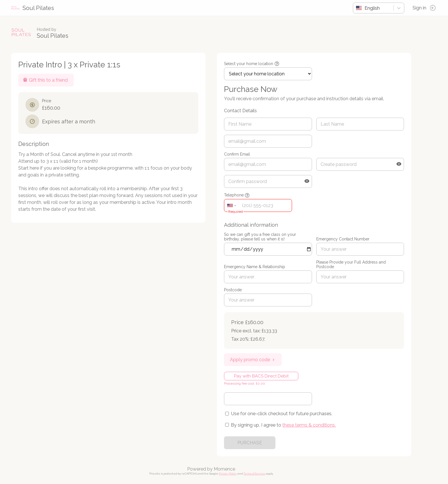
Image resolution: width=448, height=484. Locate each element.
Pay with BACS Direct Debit (262, 376)
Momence (225, 469)
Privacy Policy (228, 474)
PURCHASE (250, 443)
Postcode (233, 290)
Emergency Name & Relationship (255, 267)
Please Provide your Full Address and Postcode (351, 264)
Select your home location (249, 64)
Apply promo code (253, 360)
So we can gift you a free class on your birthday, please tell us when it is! (260, 237)
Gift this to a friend (46, 80)
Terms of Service (255, 474)
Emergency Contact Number (343, 239)
